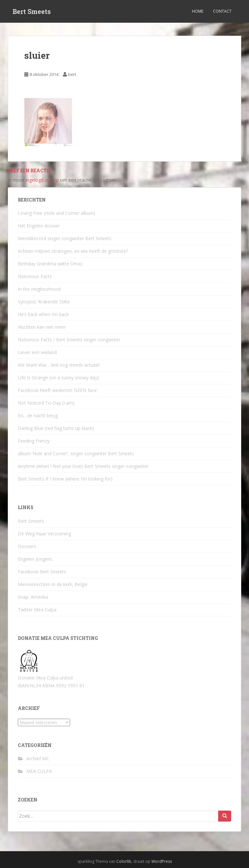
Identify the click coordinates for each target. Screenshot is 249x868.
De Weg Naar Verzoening (44, 534)
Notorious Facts (35, 276)
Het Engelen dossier (39, 226)
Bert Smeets (32, 11)
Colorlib (124, 861)
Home (198, 11)
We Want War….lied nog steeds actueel (59, 365)
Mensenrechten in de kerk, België (53, 584)
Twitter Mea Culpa (37, 610)
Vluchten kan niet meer (42, 327)
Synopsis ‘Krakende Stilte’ (44, 302)
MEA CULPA (39, 771)
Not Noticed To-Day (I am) (46, 403)
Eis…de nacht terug (38, 416)
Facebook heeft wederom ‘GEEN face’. (58, 390)
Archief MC (38, 758)
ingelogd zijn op (42, 180)
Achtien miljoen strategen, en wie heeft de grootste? (73, 251)
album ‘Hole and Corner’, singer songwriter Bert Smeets (76, 453)
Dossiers (27, 546)
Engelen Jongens (35, 559)
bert (72, 74)
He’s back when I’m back (43, 314)
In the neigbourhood (39, 289)
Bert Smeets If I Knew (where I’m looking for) (65, 479)
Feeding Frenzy (34, 441)
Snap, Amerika (33, 597)
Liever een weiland (37, 352)
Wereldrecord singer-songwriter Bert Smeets (65, 238)
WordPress (162, 861)
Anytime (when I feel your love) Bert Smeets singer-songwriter (83, 466)
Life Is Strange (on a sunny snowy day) (58, 378)
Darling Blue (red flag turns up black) (56, 428)
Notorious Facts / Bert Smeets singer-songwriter (69, 340)
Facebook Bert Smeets (42, 572)
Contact (222, 11)
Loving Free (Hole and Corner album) (57, 213)
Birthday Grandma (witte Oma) (50, 264)
